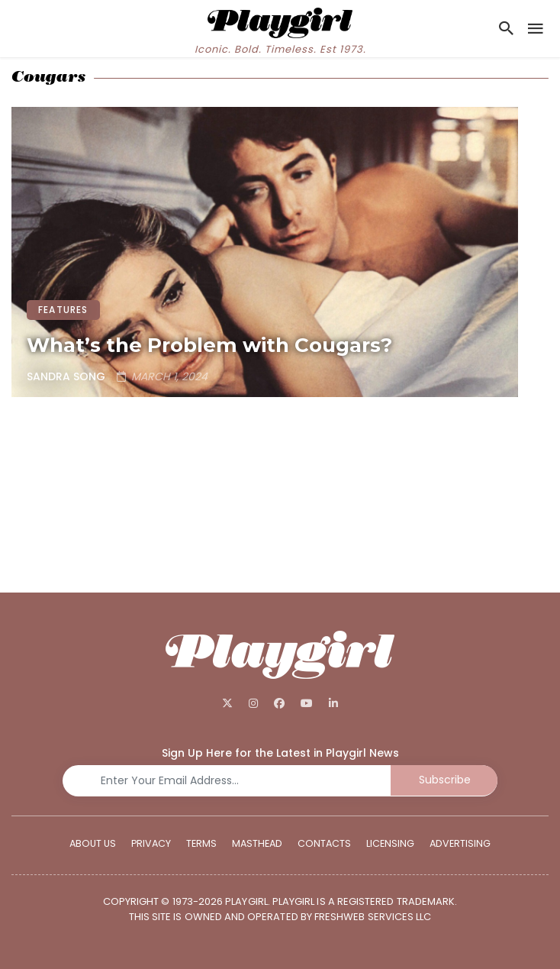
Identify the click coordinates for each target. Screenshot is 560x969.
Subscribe (445, 780)
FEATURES (63, 310)
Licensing (390, 843)
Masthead (257, 843)
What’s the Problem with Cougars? (209, 345)
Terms (201, 843)
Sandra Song (66, 376)
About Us (93, 843)
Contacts (324, 843)
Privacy (151, 843)
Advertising (460, 843)
